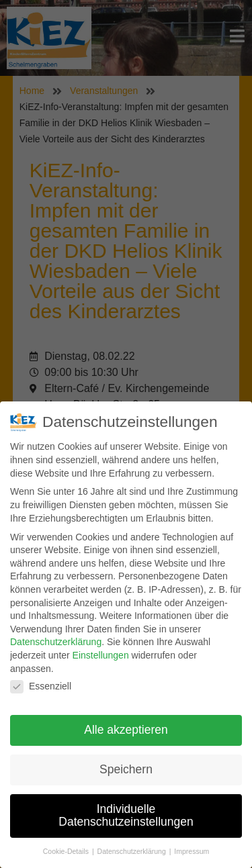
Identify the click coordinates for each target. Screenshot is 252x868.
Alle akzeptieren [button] (126, 730)
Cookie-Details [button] (67, 851)
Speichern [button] (126, 769)
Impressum (192, 851)
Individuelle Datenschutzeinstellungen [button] (126, 816)
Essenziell (41, 686)
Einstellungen (101, 655)
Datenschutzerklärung (56, 642)
